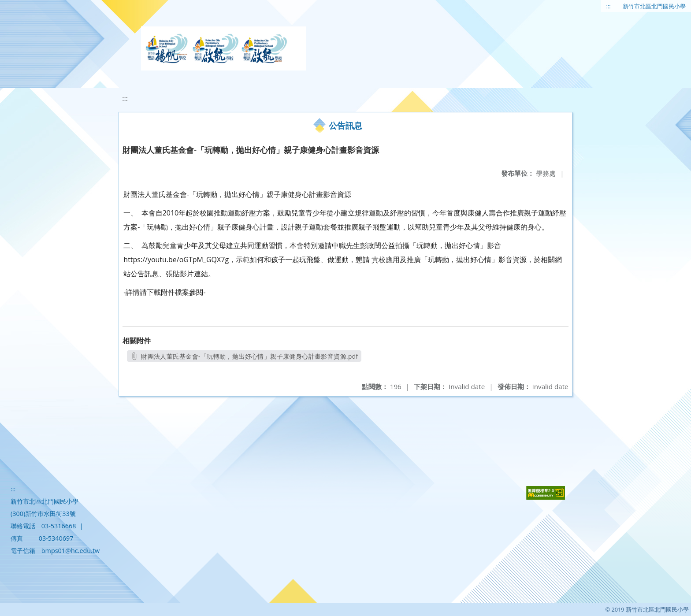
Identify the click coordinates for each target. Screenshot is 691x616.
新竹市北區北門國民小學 (654, 6)
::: (609, 6)
